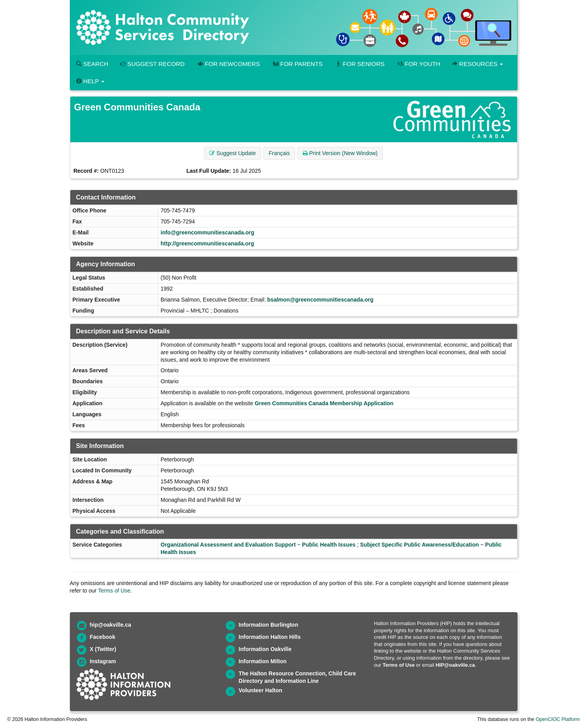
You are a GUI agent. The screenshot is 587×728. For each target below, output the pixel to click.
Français (279, 153)
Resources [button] (477, 64)
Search (92, 64)
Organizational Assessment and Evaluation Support (228, 545)
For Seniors (360, 64)
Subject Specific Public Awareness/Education (420, 545)
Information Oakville (265, 649)
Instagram (103, 661)
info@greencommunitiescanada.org (207, 232)
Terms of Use (114, 591)
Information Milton (263, 661)
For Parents (297, 64)
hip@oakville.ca (111, 625)
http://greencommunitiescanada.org (207, 243)
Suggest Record (152, 64)
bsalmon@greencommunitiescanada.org (320, 300)
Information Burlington (269, 625)
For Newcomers (228, 64)
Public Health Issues (329, 545)
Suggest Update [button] (232, 153)
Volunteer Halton (261, 690)
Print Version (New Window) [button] (340, 153)
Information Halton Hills (270, 637)
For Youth (418, 64)
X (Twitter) (103, 649)
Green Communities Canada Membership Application (324, 403)
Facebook (103, 637)
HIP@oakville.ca (455, 665)
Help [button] (90, 81)
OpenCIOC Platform (558, 719)
